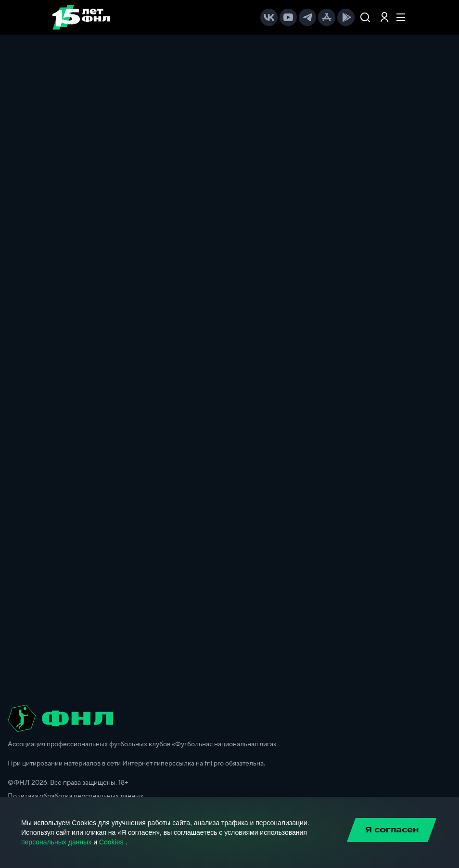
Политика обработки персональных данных (76, 796)
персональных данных (56, 842)
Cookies (111, 842)
